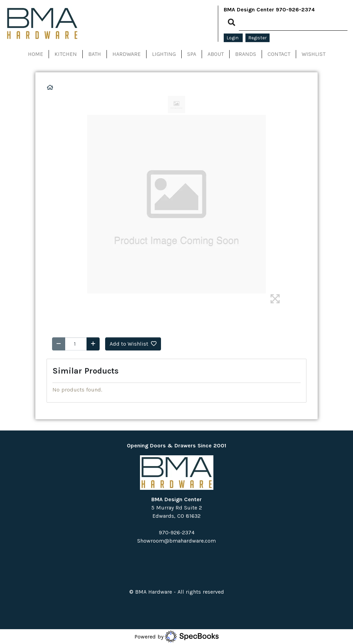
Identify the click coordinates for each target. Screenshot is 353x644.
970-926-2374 (295, 9)
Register (258, 38)
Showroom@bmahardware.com (176, 541)
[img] (275, 299)
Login (233, 38)
